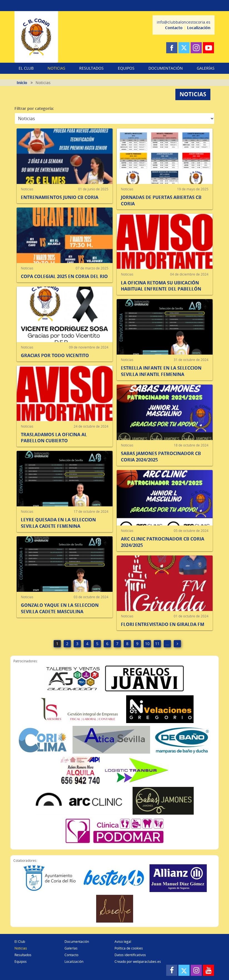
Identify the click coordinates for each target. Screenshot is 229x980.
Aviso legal (123, 942)
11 (157, 644)
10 (147, 644)
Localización (199, 28)
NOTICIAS (56, 68)
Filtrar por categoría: (34, 108)
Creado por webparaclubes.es (138, 962)
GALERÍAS (206, 68)
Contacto (174, 28)
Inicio (22, 83)
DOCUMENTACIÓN (166, 68)
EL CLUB (26, 68)
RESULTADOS (91, 68)
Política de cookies (129, 948)
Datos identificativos (130, 955)
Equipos (21, 962)
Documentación (77, 942)
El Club (20, 942)
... (167, 644)
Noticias (21, 948)
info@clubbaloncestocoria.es (184, 22)
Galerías (71, 948)
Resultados (23, 955)
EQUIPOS (126, 68)
